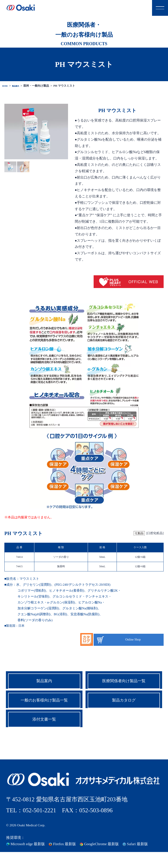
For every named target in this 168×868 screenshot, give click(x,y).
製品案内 (21, 86)
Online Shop (133, 640)
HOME (7, 86)
